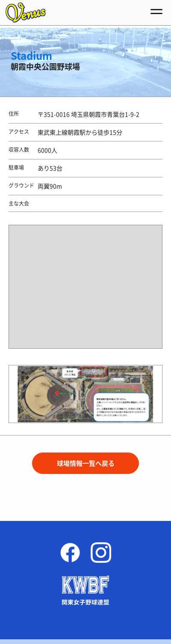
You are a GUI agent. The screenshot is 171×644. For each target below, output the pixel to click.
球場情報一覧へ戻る (86, 463)
